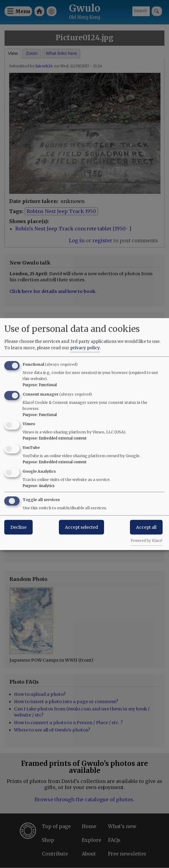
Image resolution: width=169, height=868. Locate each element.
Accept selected (81, 527)
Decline (18, 527)
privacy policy (85, 347)
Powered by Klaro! (146, 540)
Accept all (146, 527)
